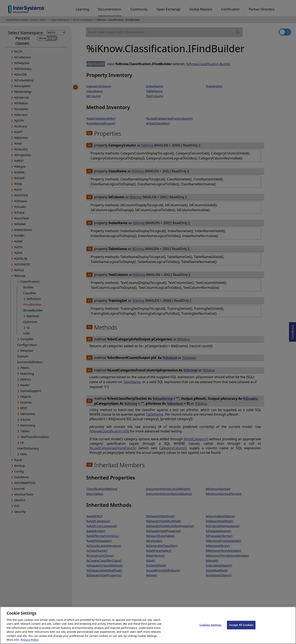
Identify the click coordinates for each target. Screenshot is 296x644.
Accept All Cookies (241, 629)
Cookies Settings (210, 629)
